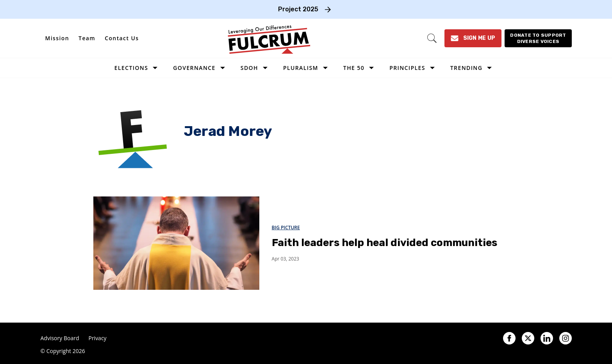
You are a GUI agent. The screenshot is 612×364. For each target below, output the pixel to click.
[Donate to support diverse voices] (538, 38)
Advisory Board (60, 338)
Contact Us (122, 38)
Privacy (97, 338)
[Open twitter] (528, 338)
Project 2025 (298, 9)
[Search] (432, 38)
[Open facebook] (509, 338)
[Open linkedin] (547, 338)
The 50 (354, 68)
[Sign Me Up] (473, 38)
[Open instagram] (566, 338)
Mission (57, 38)
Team (87, 38)
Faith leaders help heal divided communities (385, 243)
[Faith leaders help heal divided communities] (176, 243)
